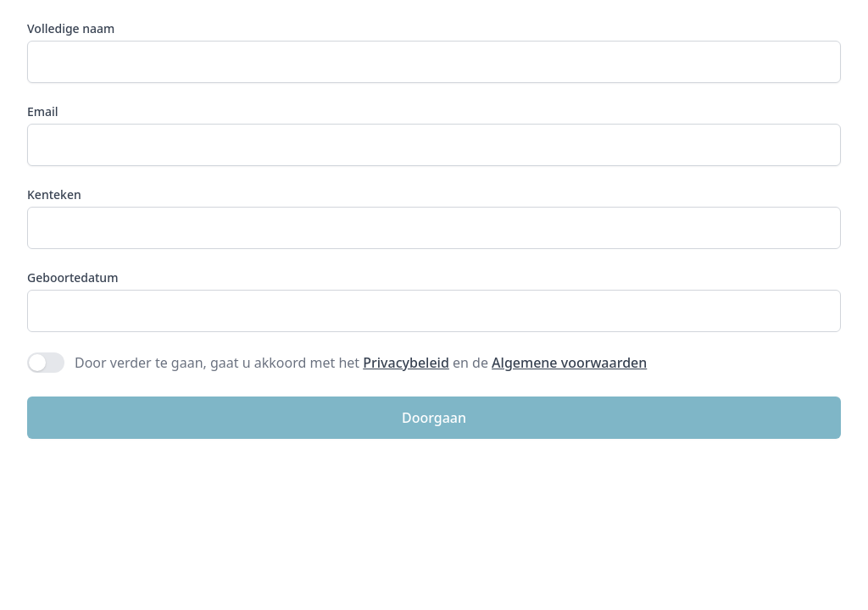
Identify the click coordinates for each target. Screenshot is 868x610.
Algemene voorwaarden (569, 363)
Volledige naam (71, 28)
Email (43, 111)
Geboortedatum (72, 277)
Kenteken (54, 194)
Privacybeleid (406, 363)
